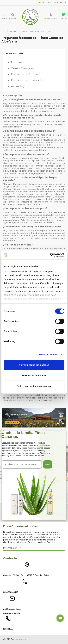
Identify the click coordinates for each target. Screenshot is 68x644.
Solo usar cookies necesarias (34, 386)
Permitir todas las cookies (34, 365)
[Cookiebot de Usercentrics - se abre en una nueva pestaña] (50, 255)
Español (45, 2)
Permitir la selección (34, 375)
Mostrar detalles (49, 354)
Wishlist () (60, 2)
